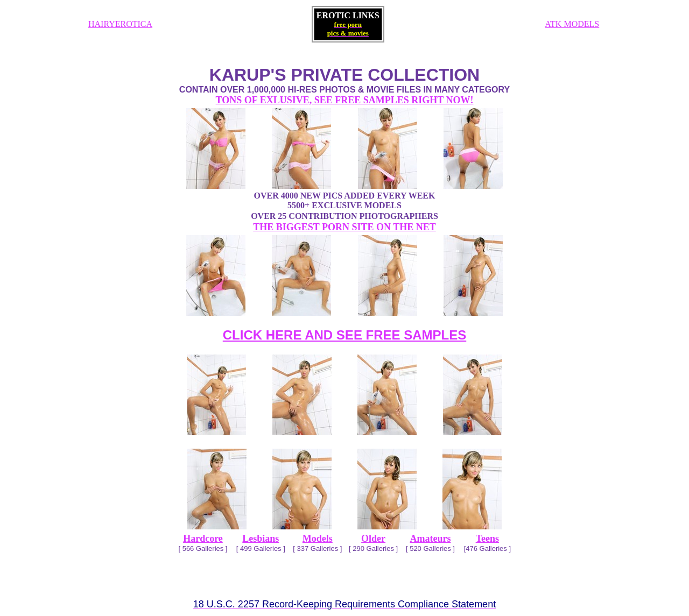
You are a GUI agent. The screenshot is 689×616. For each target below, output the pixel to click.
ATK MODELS (572, 24)
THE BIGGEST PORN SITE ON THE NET (344, 227)
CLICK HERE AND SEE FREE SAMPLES (345, 335)
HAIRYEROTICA (120, 24)
